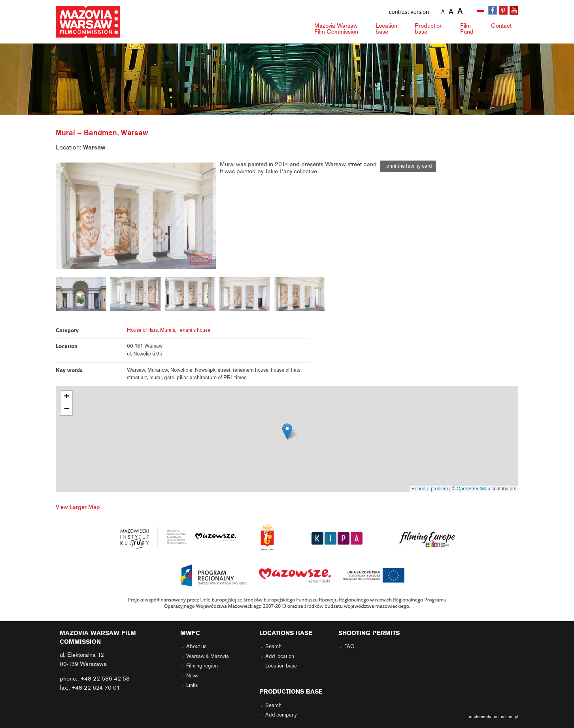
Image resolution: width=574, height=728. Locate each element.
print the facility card (408, 166)
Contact (501, 26)
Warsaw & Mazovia (208, 656)
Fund (467, 29)
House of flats (142, 330)
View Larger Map (78, 507)
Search (273, 647)
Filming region (202, 666)
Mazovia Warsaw (336, 29)
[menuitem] (481, 11)
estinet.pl (510, 717)
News (192, 676)
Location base (281, 666)
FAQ (349, 647)
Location (386, 29)
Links (192, 685)
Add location (280, 656)
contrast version (409, 12)
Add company (281, 715)
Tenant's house (194, 330)
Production (429, 29)
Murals (168, 330)
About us (196, 647)
